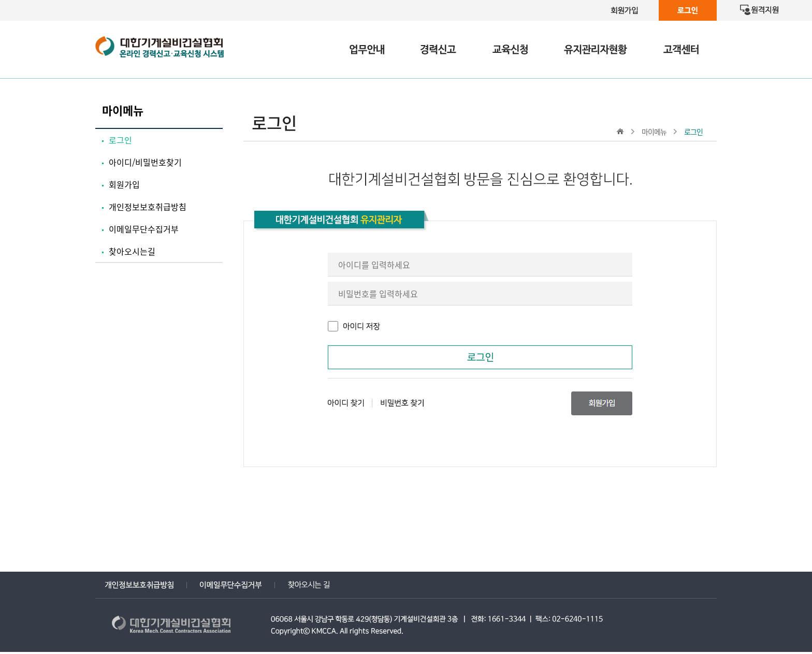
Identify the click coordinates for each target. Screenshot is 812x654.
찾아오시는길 (132, 251)
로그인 (120, 140)
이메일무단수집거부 (144, 229)
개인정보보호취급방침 (148, 207)
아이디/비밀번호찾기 (145, 162)
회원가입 (124, 184)
